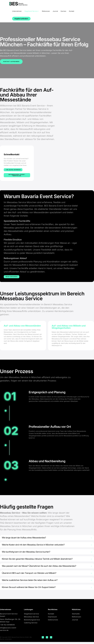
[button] (47, 538)
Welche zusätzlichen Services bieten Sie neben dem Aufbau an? (32, 582)
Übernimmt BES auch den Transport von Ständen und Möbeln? (31, 574)
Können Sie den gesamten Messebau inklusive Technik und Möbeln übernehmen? (40, 560)
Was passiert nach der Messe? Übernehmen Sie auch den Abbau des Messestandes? (42, 567)
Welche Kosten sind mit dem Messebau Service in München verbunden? (36, 545)
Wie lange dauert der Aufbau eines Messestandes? (26, 538)
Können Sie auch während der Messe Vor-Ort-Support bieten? (31, 589)
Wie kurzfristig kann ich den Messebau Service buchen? (28, 552)
